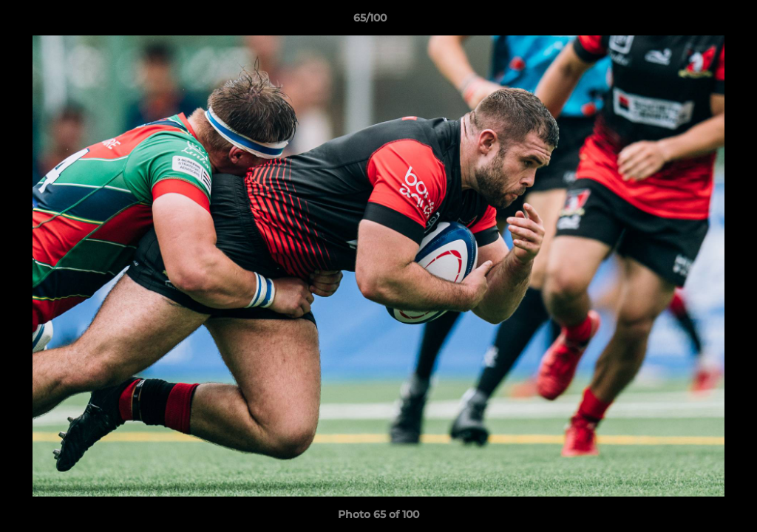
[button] (695, 21)
